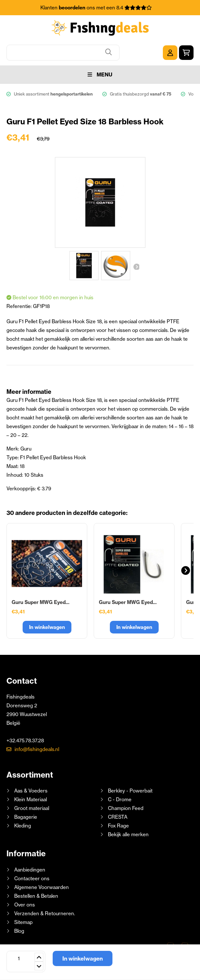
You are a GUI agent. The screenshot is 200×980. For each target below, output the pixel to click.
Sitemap (23, 922)
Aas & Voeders (31, 791)
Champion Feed (126, 808)
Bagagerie (26, 817)
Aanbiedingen (30, 870)
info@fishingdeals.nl (37, 749)
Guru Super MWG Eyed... (41, 602)
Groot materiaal (32, 808)
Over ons (25, 905)
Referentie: (20, 306)
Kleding (23, 826)
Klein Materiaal (31, 799)
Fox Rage (118, 826)
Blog (19, 931)
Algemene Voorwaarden (42, 887)
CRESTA (118, 817)
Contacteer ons (32, 878)
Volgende (136, 267)
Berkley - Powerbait (130, 791)
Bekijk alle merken (128, 834)
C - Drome (120, 799)
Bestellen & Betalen (36, 896)
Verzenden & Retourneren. (45, 913)
